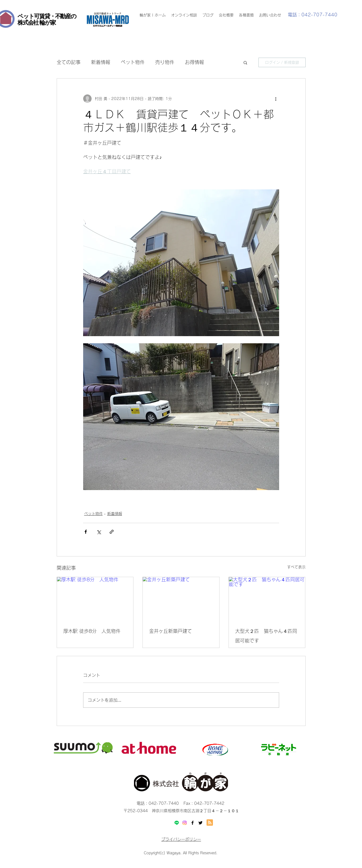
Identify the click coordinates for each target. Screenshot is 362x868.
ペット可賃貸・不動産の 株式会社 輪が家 (47, 19)
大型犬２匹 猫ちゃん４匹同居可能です (266, 636)
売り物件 (165, 62)
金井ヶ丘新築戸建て (171, 631)
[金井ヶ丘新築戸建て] (181, 599)
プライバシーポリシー (181, 839)
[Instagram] (185, 823)
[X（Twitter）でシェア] (99, 532)
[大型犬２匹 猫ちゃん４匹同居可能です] (267, 599)
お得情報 (194, 62)
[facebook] (193, 823)
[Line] (177, 823)
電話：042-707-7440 (313, 15)
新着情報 (101, 62)
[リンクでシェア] (112, 532)
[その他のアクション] (276, 99)
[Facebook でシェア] (86, 532)
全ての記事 (69, 62)
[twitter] (200, 823)
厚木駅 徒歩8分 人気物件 (92, 631)
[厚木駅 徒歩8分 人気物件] (95, 599)
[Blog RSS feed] (210, 823)
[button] (245, 62)
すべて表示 (296, 567)
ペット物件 (133, 62)
